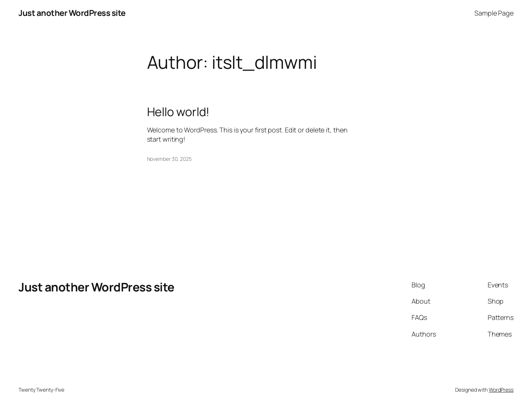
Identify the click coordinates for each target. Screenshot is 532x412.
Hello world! (178, 112)
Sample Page (494, 13)
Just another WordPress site (72, 13)
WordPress (501, 390)
